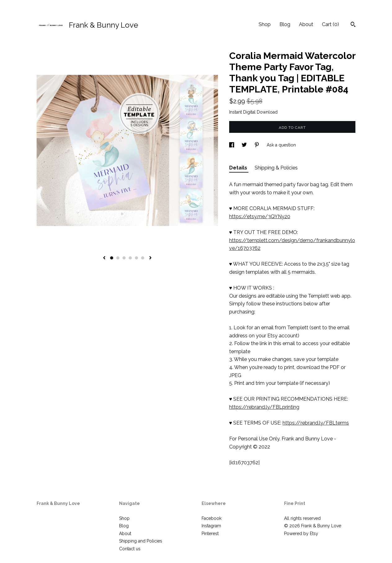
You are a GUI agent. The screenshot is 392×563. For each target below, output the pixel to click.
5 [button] (136, 258)
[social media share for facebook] (232, 145)
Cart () (330, 24)
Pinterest (210, 534)
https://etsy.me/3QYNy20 (260, 216)
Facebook (212, 518)
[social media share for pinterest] (257, 145)
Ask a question (281, 145)
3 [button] (124, 258)
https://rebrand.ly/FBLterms (316, 423)
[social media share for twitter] (245, 145)
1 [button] (112, 258)
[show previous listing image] (104, 258)
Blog (285, 24)
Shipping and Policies (141, 541)
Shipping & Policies (276, 168)
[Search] (353, 25)
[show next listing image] (150, 258)
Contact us (130, 549)
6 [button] (143, 258)
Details (239, 168)
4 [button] (130, 258)
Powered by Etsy (301, 534)
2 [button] (118, 258)
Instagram (211, 526)
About (306, 24)
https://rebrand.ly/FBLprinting (264, 407)
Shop (265, 24)
